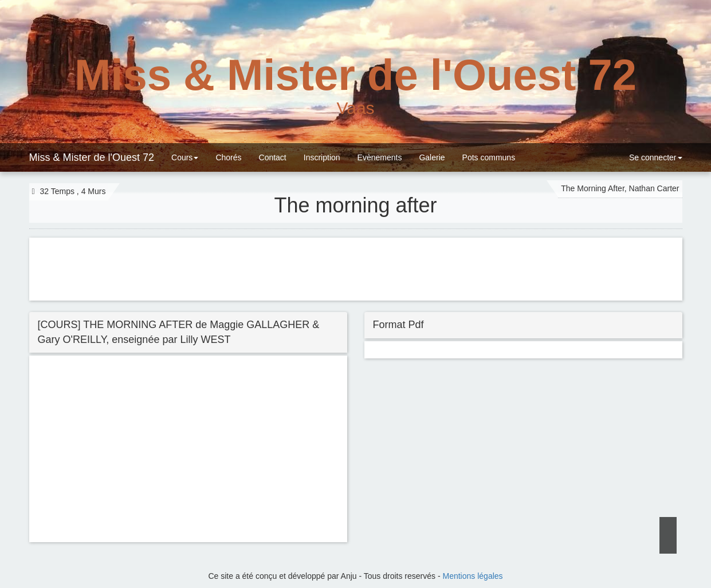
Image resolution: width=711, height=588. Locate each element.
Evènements (380, 157)
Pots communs (489, 157)
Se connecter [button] (654, 157)
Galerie (432, 157)
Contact (273, 157)
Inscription (322, 157)
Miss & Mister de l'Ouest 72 (92, 157)
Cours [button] (185, 157)
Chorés (228, 157)
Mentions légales (473, 576)
